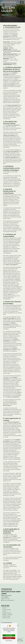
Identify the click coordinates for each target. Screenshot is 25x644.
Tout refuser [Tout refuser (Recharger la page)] (9, 638)
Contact (4, 611)
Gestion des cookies (18, 641)
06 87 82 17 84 (5, 599)
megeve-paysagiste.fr (9, 85)
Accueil (4, 608)
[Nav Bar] (22, 2)
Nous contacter (6, 15)
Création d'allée (6, 616)
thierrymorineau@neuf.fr (8, 600)
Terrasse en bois (6, 618)
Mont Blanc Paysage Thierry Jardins (9, 2)
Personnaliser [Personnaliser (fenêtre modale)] (9, 641)
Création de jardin (7, 610)
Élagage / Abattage (7, 615)
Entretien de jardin (7, 613)
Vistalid (11, 48)
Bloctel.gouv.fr (7, 405)
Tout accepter (9, 635)
